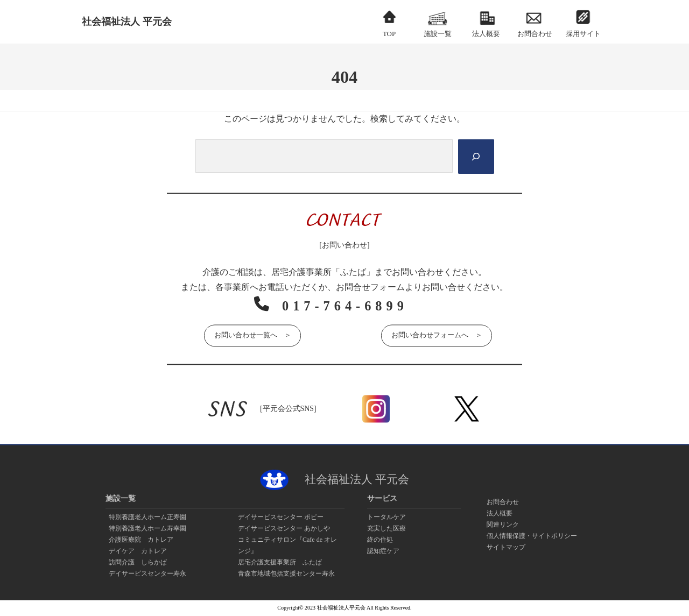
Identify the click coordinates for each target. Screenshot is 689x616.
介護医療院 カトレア (141, 540)
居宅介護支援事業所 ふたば (280, 562)
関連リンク (503, 525)
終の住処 (380, 540)
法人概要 (500, 513)
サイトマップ (506, 547)
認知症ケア (383, 551)
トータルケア (386, 517)
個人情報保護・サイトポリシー (532, 536)
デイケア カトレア (138, 551)
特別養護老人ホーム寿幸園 (147, 528)
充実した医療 (386, 528)
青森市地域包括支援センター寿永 (286, 573)
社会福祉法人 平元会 (127, 22)
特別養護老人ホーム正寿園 (147, 517)
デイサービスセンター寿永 (147, 573)
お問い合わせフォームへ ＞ (437, 334)
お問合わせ (503, 502)
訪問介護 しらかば (138, 562)
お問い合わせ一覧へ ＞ (252, 334)
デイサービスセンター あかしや (284, 528)
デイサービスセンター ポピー (281, 517)
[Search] (475, 157)
